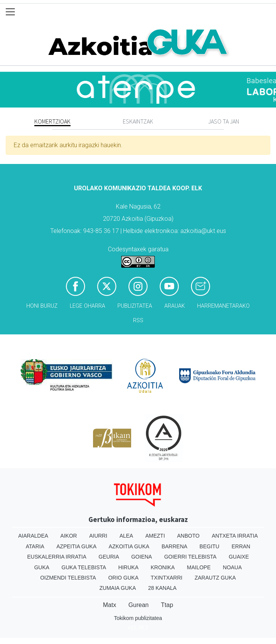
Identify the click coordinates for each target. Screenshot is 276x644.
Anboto (189, 536)
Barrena (175, 546)
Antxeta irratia (235, 536)
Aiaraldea (33, 536)
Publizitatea (135, 306)
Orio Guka (123, 578)
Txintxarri (166, 578)
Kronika (163, 567)
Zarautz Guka (215, 578)
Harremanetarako (223, 306)
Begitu (209, 546)
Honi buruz (42, 306)
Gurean (139, 605)
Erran (241, 546)
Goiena (141, 557)
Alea (126, 536)
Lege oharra (87, 306)
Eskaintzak (138, 121)
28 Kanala (162, 588)
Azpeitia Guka (76, 546)
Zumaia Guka (118, 588)
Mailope (199, 567)
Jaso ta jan (224, 121)
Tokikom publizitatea (138, 618)
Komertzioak (52, 121)
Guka (42, 567)
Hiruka (128, 567)
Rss (138, 320)
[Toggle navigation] (10, 12)
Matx (110, 605)
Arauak (175, 306)
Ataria (35, 546)
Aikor (69, 536)
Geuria (109, 557)
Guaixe (239, 557)
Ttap (167, 605)
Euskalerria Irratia (57, 557)
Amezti (155, 536)
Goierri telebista (190, 557)
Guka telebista (84, 567)
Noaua (233, 567)
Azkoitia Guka (129, 546)
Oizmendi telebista (68, 578)
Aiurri (98, 536)
